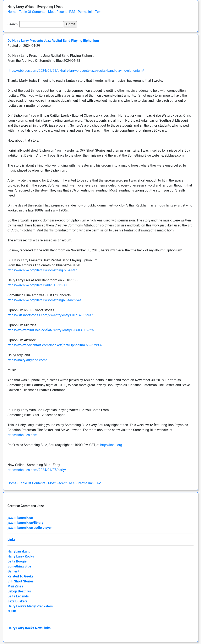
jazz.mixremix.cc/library (25, 523)
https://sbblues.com (22, 435)
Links (12, 540)
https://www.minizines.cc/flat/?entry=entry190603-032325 (51, 330)
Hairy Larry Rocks (21, 556)
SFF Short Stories (21, 581)
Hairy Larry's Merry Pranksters (30, 606)
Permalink (85, 12)
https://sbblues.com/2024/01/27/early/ (37, 470)
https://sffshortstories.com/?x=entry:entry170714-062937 (50, 315)
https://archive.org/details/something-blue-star (42, 270)
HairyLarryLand (19, 551)
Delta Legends (18, 596)
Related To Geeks (20, 576)
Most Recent (57, 12)
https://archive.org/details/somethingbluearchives (45, 300)
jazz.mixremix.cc (20, 518)
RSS (72, 12)
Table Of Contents (32, 12)
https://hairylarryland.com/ (27, 360)
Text (98, 12)
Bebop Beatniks (19, 591)
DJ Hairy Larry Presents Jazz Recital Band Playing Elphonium (53, 41)
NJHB (12, 611)
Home (12, 12)
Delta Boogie (17, 561)
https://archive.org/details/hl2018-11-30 (37, 285)
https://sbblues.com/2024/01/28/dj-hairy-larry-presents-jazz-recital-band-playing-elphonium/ (76, 71)
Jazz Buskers (17, 601)
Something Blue (19, 566)
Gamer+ (13, 571)
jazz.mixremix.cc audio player (30, 528)
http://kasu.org (111, 445)
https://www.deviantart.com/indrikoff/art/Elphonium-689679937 (55, 345)
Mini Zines (15, 586)
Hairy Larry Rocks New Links (29, 628)
